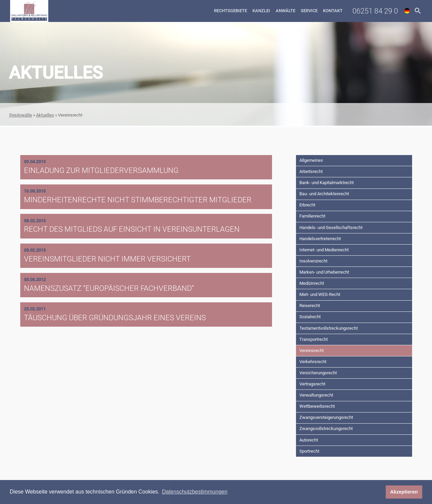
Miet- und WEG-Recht (320, 294)
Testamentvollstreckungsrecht (329, 328)
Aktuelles (45, 115)
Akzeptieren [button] (404, 492)
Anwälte (286, 11)
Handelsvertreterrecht (320, 239)
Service (309, 11)
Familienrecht (312, 216)
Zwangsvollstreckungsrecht (326, 429)
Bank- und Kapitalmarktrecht (327, 183)
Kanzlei (261, 11)
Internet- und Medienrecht (324, 250)
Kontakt (333, 11)
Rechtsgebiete (231, 11)
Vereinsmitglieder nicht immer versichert (107, 259)
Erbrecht (307, 205)
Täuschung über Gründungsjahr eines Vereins (115, 318)
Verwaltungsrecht (316, 395)
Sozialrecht (310, 317)
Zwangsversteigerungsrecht (326, 417)
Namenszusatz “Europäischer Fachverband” (109, 288)
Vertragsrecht (312, 384)
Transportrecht (314, 339)
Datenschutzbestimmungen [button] (195, 492)
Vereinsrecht (312, 350)
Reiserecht (310, 306)
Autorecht (309, 440)
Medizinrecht (312, 283)
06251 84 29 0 (375, 11)
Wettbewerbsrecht (317, 406)
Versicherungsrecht (318, 373)
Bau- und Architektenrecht (324, 194)
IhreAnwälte (21, 115)
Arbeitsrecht (311, 171)
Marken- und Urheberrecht (324, 272)
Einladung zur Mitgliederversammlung (101, 170)
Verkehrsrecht (313, 362)
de (407, 11)
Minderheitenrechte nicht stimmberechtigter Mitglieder (138, 200)
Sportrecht (309, 451)
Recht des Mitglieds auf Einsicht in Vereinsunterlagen (132, 229)
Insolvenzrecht (313, 261)
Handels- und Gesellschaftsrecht (331, 228)
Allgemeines (311, 160)
